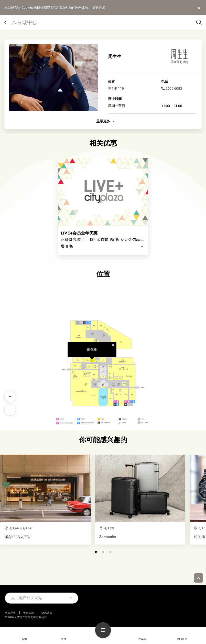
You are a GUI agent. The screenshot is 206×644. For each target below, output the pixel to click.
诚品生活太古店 (18, 537)
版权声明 (10, 613)
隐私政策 (47, 613)
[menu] (103, 630)
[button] (96, 552)
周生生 (92, 350)
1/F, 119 (116, 88)
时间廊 (200, 537)
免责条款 (29, 613)
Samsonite (108, 537)
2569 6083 (172, 88)
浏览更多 (98, 8)
